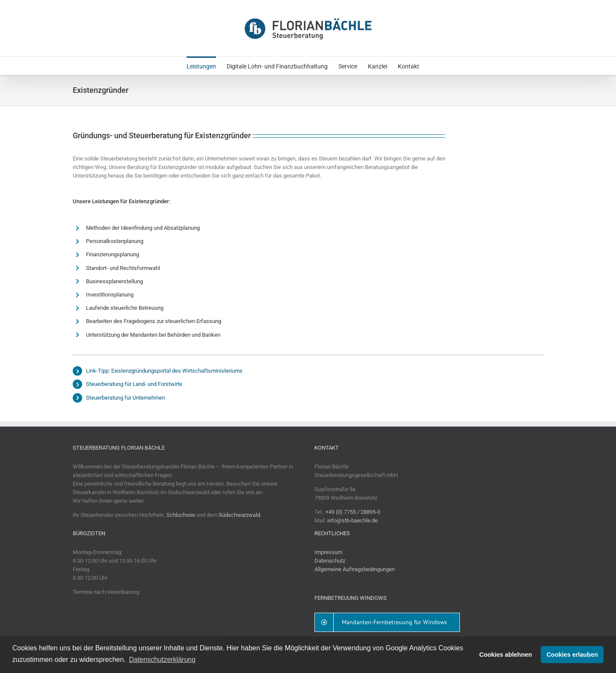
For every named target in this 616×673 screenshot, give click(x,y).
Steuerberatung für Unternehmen (126, 398)
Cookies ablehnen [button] (505, 655)
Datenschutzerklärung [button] (162, 660)
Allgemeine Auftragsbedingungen (355, 569)
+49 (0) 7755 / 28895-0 (353, 512)
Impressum (328, 552)
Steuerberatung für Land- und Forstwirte (134, 384)
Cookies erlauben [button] (572, 655)
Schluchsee (181, 515)
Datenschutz (330, 561)
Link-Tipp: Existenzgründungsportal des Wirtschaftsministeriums (164, 371)
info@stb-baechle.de (352, 520)
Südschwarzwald (239, 515)
